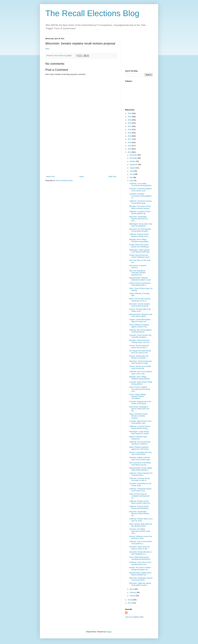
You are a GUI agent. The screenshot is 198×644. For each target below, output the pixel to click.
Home (82, 177)
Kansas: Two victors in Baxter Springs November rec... (140, 569)
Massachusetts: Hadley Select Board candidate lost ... (140, 574)
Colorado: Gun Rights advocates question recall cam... (140, 531)
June (132, 174)
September (134, 165)
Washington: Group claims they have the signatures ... (141, 225)
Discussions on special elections (138, 266)
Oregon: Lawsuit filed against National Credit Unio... (140, 320)
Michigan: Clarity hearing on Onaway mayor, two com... (140, 341)
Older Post (112, 177)
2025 (130, 113)
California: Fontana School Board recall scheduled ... (140, 507)
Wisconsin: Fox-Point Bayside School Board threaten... (140, 230)
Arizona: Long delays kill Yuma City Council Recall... (140, 453)
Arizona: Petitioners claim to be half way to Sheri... (141, 537)
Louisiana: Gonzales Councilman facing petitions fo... (140, 196)
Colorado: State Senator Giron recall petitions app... (140, 422)
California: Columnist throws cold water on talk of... (139, 479)
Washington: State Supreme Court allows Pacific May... (140, 251)
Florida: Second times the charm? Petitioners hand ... (140, 256)
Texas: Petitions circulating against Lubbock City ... (139, 326)
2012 (130, 600)
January (133, 596)
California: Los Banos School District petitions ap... (140, 213)
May (131, 178)
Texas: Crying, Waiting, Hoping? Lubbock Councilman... (138, 396)
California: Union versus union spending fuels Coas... (140, 563)
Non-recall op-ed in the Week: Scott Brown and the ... (140, 464)
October (133, 161)
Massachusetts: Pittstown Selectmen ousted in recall (140, 279)
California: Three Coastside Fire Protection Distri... (141, 474)
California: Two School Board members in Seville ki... (140, 443)
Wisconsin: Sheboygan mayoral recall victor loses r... (141, 579)
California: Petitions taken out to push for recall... (141, 520)
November (134, 158)
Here (47, 49)
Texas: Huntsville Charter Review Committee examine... (138, 416)
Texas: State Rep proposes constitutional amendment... (140, 558)
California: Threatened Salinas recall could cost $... (140, 490)
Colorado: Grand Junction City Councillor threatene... (140, 336)
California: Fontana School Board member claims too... (140, 502)
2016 (130, 143)
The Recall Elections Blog (92, 13)
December (134, 155)
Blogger (109, 632)
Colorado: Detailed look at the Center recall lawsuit (140, 403)
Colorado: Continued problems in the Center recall (140, 190)
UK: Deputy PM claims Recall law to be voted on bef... (140, 352)
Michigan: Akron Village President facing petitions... (140, 378)
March (132, 589)
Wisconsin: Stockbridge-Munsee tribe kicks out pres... (138, 219)
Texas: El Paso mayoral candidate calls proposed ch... (139, 496)
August (132, 168)
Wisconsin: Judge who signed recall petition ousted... (140, 584)
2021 (130, 126)
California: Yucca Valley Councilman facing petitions (140, 185)
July (131, 171)
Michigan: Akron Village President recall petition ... (140, 240)
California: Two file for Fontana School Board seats (140, 202)
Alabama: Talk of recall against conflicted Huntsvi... (140, 331)
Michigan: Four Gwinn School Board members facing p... (140, 207)
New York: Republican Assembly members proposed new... (137, 273)
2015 (130, 146)
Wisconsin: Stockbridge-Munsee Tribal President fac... (139, 514)
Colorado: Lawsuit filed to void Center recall (140, 485)
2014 (130, 149)
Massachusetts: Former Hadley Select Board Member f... (141, 469)
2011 (130, 603)
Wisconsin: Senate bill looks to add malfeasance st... (140, 553)
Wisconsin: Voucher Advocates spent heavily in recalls (141, 362)
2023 (130, 120)
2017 (130, 139)
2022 (130, 123)
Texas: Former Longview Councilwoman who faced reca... (140, 389)
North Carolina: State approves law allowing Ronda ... (141, 525)
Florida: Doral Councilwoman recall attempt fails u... (140, 284)
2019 (130, 133)
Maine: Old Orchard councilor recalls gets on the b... (140, 300)
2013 (130, 152)
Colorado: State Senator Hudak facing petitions (141, 383)
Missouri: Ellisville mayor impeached (138, 438)
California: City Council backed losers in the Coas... (140, 373)
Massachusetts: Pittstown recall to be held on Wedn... (141, 315)
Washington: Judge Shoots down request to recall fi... (140, 433)
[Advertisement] (81, 155)
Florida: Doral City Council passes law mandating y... (140, 246)
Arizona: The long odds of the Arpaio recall (140, 310)
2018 (130, 136)
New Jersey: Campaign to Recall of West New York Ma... (139, 409)
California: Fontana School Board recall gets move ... (140, 235)
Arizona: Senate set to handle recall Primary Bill (140, 367)
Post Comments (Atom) (64, 181)
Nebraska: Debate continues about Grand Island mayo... (140, 458)
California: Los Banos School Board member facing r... (140, 427)
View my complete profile (134, 617)
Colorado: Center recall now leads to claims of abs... (139, 548)
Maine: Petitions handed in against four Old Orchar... (139, 448)
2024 (130, 117)
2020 (130, 130)
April (132, 181)
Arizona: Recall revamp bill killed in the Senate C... (139, 347)
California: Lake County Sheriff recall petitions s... (140, 542)
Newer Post (50, 177)
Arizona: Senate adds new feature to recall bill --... (139, 357)
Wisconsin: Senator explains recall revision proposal (140, 305)
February (133, 592)
